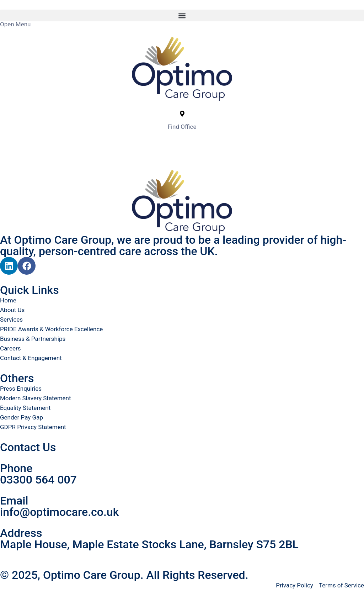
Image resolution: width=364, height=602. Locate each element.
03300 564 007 (38, 480)
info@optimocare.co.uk (59, 512)
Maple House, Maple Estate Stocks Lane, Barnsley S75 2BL (149, 544)
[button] (182, 15)
